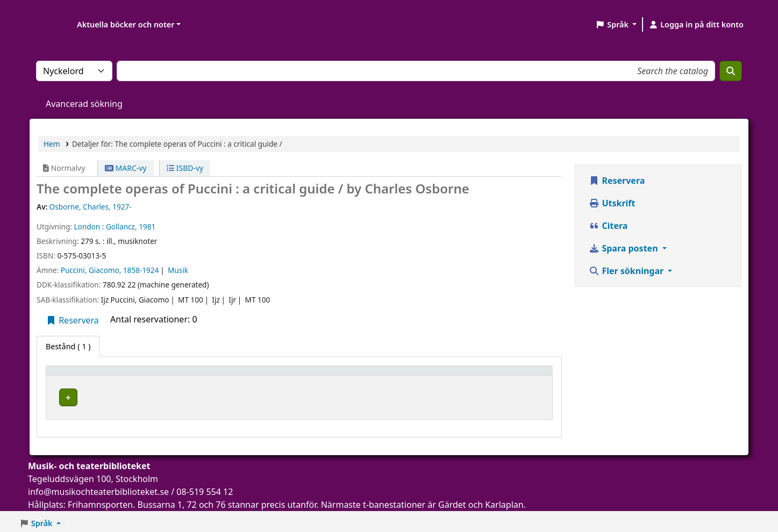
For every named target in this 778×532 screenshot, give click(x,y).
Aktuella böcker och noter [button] (126, 24)
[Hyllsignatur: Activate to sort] (415, 376)
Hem (52, 144)
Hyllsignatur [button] (385, 375)
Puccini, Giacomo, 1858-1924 (110, 270)
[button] (616, 25)
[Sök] (731, 71)
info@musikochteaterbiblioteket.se (98, 488)
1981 (147, 227)
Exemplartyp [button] (75, 375)
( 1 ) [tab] (68, 346)
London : (89, 227)
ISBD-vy (185, 168)
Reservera (72, 320)
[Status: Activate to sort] (513, 376)
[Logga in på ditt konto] (696, 25)
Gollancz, (122, 227)
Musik (178, 270)
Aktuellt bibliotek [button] (204, 375)
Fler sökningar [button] (627, 271)
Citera (608, 226)
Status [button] (491, 375)
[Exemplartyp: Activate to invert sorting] (106, 376)
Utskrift (612, 203)
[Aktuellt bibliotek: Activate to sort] (261, 376)
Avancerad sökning (84, 104)
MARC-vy (126, 168)
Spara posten (624, 248)
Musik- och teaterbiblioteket (221, 396)
